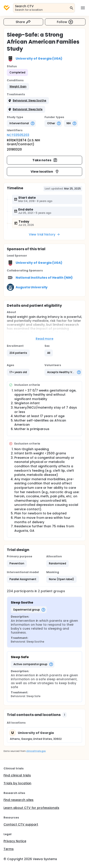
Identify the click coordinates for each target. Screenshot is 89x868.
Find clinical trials (17, 775)
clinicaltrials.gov (36, 751)
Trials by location (17, 783)
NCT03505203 (18, 135)
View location (45, 172)
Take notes (45, 160)
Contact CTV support (21, 824)
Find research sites (19, 800)
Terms (9, 849)
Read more (45, 339)
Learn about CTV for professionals (31, 808)
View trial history (44, 234)
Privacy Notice (15, 841)
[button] (18, 87)
